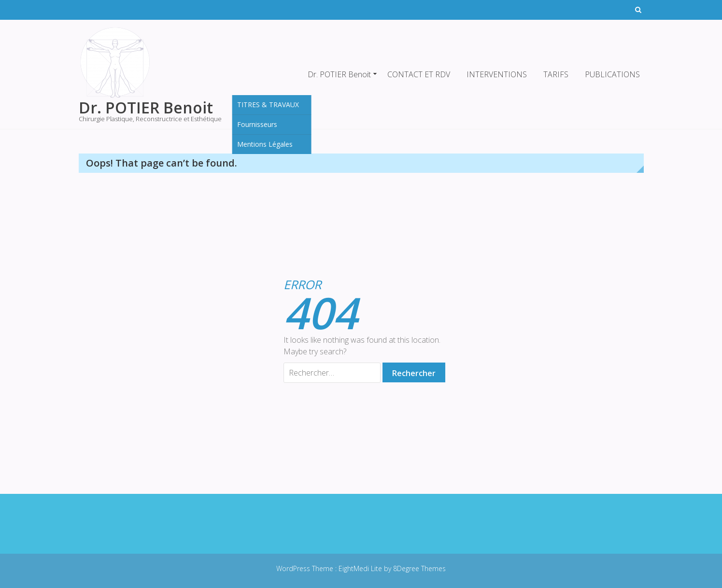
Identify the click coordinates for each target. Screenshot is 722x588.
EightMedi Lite (361, 568)
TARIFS (556, 74)
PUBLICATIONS (612, 74)
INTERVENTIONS (497, 74)
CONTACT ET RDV (419, 74)
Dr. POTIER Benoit (339, 74)
